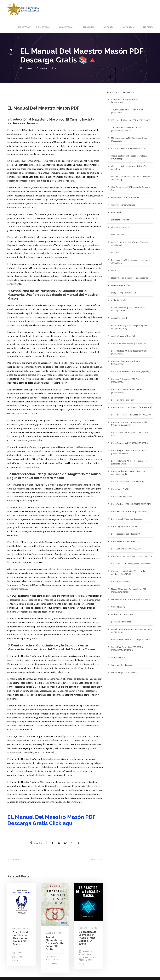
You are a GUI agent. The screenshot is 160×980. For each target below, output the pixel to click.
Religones (89, 27)
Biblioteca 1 (43, 27)
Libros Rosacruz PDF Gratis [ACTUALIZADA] (130, 511)
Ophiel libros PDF (119, 607)
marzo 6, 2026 (54, 933)
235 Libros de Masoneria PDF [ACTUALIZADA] (130, 120)
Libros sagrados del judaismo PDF (126, 534)
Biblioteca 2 (67, 27)
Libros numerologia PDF (122, 497)
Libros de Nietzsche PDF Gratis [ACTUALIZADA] (131, 415)
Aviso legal (116, 212)
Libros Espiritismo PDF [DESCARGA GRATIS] (130, 443)
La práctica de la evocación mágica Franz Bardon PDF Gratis (88, 938)
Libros (43, 68)
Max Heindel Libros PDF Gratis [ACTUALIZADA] (131, 599)
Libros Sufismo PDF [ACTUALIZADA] (126, 549)
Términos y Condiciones (122, 665)
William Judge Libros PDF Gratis (125, 672)
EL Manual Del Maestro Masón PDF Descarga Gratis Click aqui (51, 820)
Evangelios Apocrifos (121, 285)
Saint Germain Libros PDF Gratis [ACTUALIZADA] (132, 640)
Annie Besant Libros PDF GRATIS (125, 197)
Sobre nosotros (118, 657)
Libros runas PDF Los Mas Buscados (127, 519)
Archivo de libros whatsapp (123, 205)
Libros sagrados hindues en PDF (125, 541)
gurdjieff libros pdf (119, 318)
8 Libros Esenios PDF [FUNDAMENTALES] (128, 148)
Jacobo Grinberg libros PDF (123, 336)
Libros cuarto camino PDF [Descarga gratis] (130, 372)
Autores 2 (128, 27)
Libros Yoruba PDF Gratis (122, 582)
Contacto (115, 252)
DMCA (114, 270)
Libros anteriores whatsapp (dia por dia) (129, 343)
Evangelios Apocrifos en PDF (124, 293)
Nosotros (24, 27)
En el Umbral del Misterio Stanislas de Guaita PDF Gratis (20, 938)
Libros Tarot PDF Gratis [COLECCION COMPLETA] (132, 556)
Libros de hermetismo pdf (123, 400)
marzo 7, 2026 (20, 928)
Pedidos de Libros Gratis (122, 614)
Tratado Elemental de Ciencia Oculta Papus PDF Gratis (55, 943)
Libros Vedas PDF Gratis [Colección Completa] (131, 564)
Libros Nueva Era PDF (120, 489)
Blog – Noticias (118, 235)
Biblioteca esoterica (120, 220)
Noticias (148, 27)
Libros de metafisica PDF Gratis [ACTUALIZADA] (132, 407)
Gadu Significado (119, 300)
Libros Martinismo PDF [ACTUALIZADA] (128, 482)
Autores (108, 27)
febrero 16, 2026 (88, 928)
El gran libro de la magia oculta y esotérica (130, 278)
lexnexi (28, 68)
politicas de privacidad (121, 622)
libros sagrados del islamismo (124, 526)
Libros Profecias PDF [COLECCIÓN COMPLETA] (131, 504)
